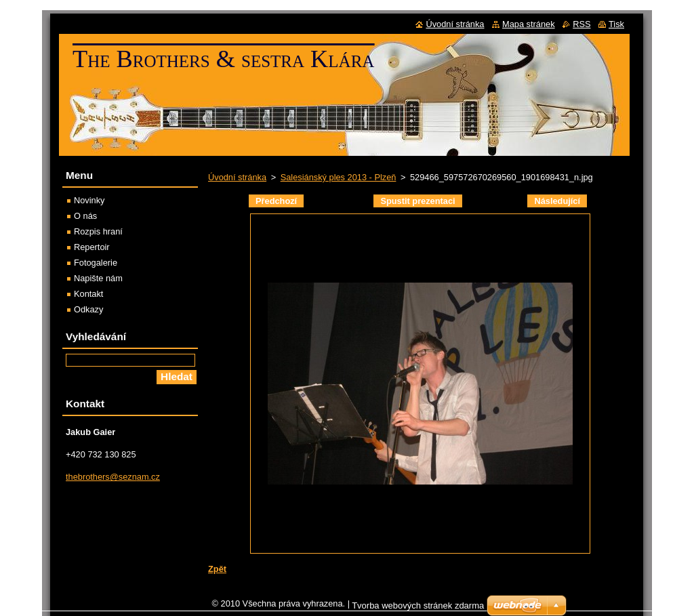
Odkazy (88, 309)
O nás (85, 216)
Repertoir (92, 247)
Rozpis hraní (98, 231)
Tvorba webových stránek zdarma (418, 609)
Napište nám (98, 278)
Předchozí (276, 201)
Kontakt (88, 294)
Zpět (217, 569)
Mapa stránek (529, 24)
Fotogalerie (96, 263)
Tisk (616, 24)
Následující (557, 201)
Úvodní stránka (237, 177)
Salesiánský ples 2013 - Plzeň (339, 177)
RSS (581, 24)
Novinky (89, 200)
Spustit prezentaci (417, 201)
